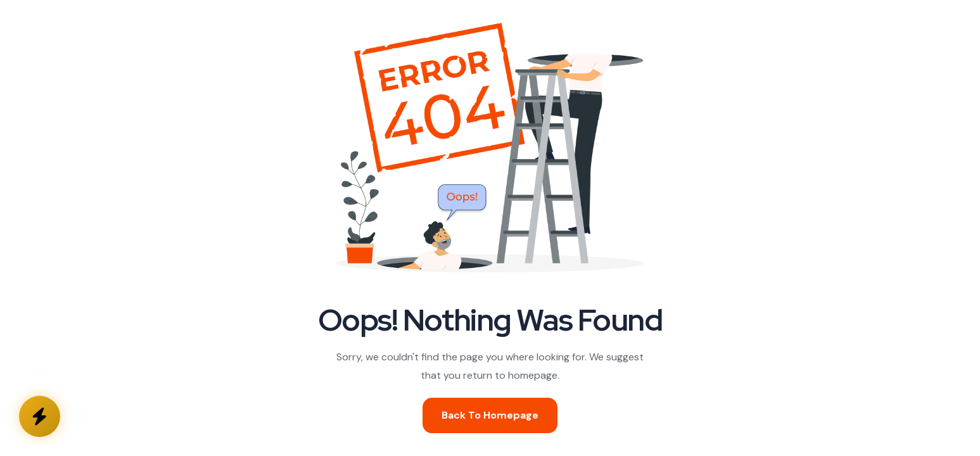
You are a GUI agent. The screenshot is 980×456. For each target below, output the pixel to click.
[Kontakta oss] (40, 416)
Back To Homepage (490, 415)
